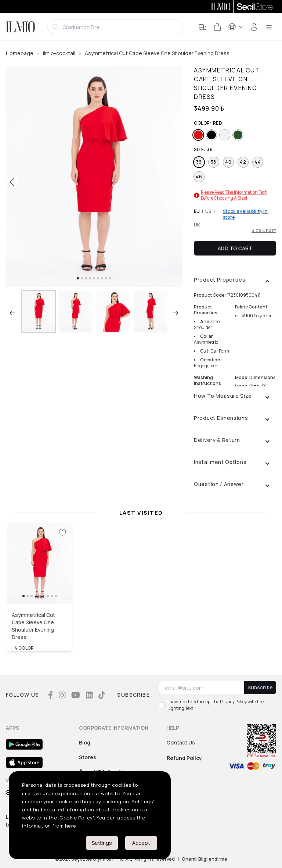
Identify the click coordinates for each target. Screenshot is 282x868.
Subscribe (260, 687)
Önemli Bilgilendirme (205, 859)
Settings (102, 843)
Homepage (20, 53)
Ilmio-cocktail (59, 53)
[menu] (269, 27)
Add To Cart (235, 248)
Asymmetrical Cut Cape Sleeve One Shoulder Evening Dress (157, 53)
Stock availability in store (245, 214)
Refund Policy (184, 758)
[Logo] (20, 27)
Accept (141, 843)
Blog (85, 742)
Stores (88, 757)
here (71, 826)
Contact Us (181, 742)
